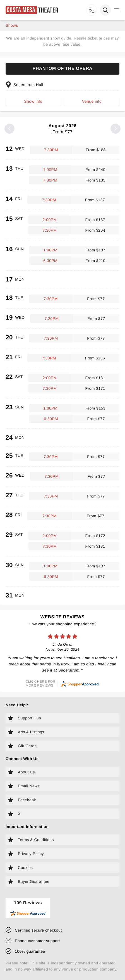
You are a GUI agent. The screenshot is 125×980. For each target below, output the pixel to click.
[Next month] (116, 129)
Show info (33, 101)
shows (12, 25)
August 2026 (62, 129)
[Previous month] (9, 129)
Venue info (92, 101)
